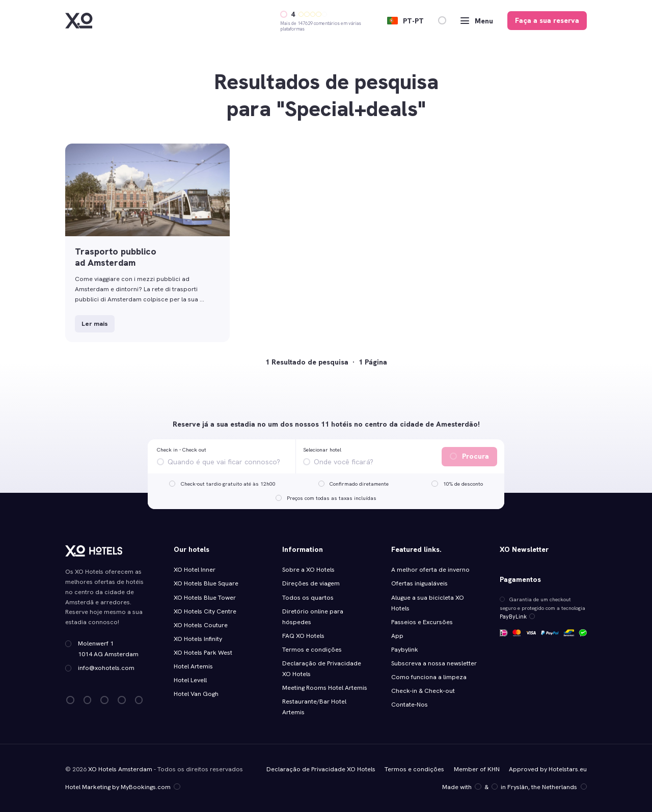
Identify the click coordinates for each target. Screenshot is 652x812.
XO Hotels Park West (203, 653)
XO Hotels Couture (201, 625)
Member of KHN (477, 769)
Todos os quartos (308, 598)
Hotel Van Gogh (196, 694)
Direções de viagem (311, 583)
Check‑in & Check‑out (424, 691)
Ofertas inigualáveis (419, 583)
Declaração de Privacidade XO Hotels (321, 769)
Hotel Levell (190, 680)
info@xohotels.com (106, 668)
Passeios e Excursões (422, 622)
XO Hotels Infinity (198, 639)
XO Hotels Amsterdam (120, 769)
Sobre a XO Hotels (308, 570)
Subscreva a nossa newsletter (434, 663)
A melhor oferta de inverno (430, 570)
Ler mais (95, 324)
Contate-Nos (410, 705)
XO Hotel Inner (195, 570)
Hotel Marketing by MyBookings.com (123, 787)
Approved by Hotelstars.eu (548, 769)
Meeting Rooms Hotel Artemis (325, 688)
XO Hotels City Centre (205, 611)
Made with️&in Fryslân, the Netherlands (515, 787)
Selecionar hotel (322, 450)
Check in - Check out (182, 450)
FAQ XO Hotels (303, 636)
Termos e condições (312, 650)
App (397, 636)
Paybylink (405, 650)
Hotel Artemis (193, 666)
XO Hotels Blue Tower (205, 598)
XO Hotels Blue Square (206, 583)
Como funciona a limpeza (429, 677)
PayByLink (516, 617)
